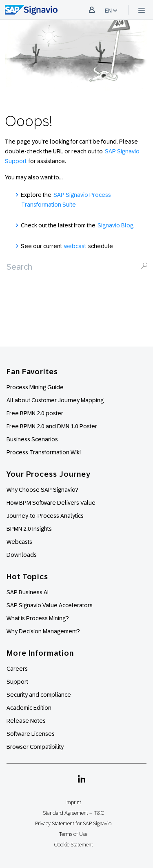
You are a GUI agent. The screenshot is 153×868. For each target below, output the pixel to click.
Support (17, 682)
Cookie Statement (73, 845)
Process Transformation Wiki (44, 452)
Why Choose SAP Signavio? (42, 490)
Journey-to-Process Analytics (46, 516)
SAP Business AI (28, 592)
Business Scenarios (32, 439)
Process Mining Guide (35, 387)
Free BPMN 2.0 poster (35, 413)
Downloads (22, 555)
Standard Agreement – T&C (73, 813)
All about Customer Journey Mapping (55, 400)
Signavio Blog (115, 225)
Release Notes (26, 721)
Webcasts (19, 542)
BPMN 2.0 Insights (29, 529)
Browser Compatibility (35, 747)
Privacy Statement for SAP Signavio (73, 823)
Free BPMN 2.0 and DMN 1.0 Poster (52, 426)
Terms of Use (73, 834)
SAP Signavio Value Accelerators (50, 605)
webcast (75, 246)
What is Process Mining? (38, 618)
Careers (17, 669)
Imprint (73, 802)
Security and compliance (39, 695)
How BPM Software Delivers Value (51, 503)
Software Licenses (31, 734)
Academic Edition (29, 708)
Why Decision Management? (43, 631)
